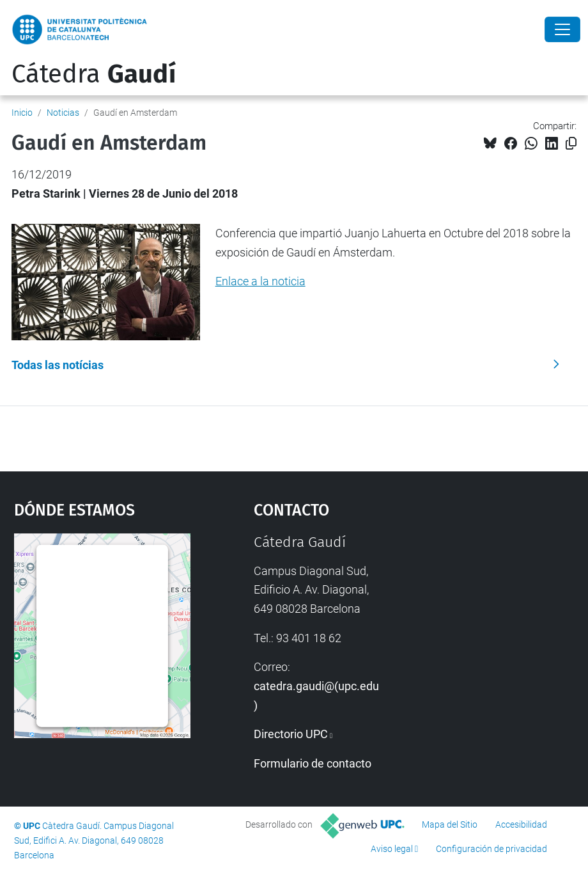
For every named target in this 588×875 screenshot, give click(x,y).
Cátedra (94, 74)
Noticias (63, 113)
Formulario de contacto (313, 763)
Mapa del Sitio (450, 824)
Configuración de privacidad (491, 849)
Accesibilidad (521, 824)
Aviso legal (392, 849)
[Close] (562, 29)
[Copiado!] (571, 144)
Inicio (22, 113)
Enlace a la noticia (260, 281)
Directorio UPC (291, 734)
